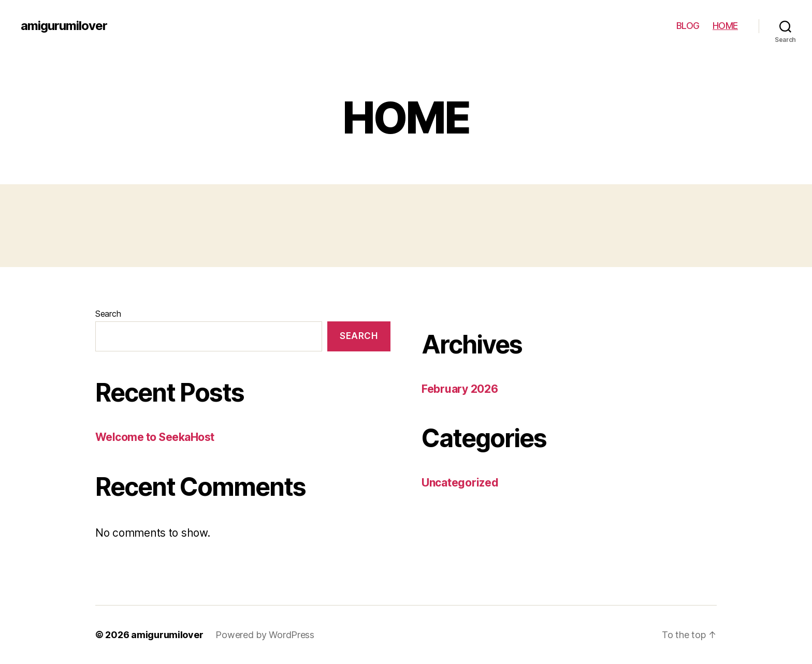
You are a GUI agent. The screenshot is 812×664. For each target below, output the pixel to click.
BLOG (688, 26)
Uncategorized (460, 483)
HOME (725, 26)
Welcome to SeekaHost (155, 437)
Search (108, 314)
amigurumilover (64, 26)
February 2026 (460, 389)
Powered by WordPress (265, 635)
